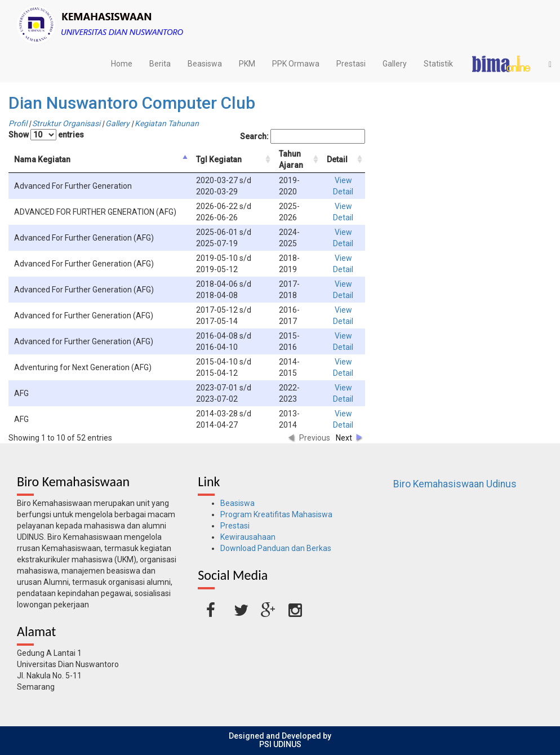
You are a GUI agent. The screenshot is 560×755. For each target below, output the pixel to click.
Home (122, 64)
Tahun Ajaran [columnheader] (291, 159)
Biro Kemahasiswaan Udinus (455, 484)
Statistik (438, 64)
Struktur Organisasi (66, 123)
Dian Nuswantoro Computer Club (132, 103)
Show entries (46, 135)
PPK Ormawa (296, 64)
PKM (247, 64)
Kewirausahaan (248, 537)
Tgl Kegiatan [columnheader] (219, 159)
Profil (18, 123)
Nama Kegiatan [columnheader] (42, 159)
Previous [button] (315, 438)
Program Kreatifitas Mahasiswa (276, 514)
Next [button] (344, 438)
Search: (303, 136)
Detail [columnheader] (337, 159)
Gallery (395, 64)
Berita (160, 64)
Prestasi (351, 64)
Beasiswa (205, 64)
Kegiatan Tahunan (167, 123)
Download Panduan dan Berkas (276, 548)
